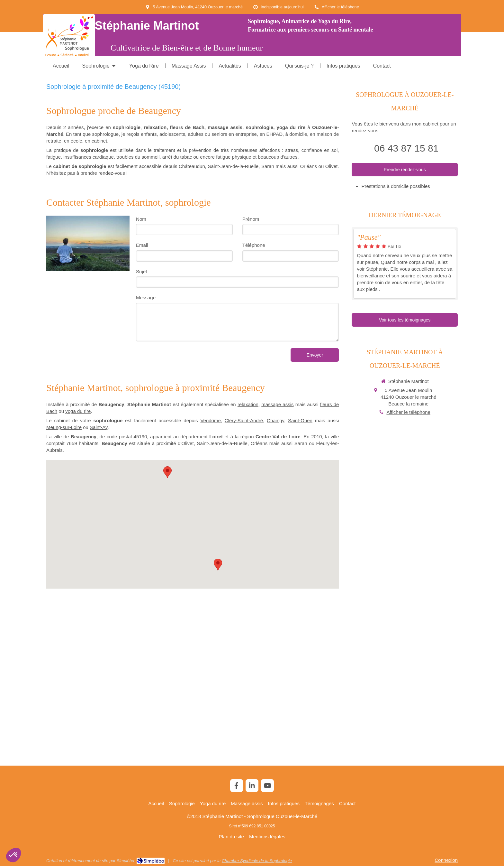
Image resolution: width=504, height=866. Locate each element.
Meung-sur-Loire (64, 427)
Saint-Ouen (300, 420)
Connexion (446, 860)
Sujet (141, 271)
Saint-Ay (99, 427)
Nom (141, 219)
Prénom (251, 219)
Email (142, 245)
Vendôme (210, 420)
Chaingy (275, 420)
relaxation (248, 404)
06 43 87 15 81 (406, 148)
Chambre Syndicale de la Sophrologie (257, 861)
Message (146, 298)
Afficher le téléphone (340, 7)
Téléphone (254, 245)
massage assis (277, 404)
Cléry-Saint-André (244, 420)
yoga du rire (78, 411)
